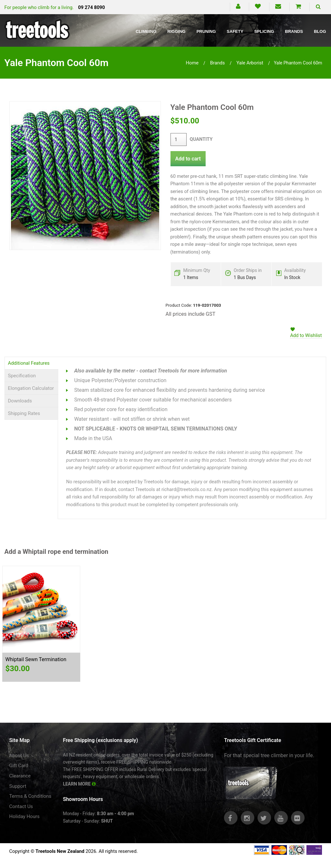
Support (18, 786)
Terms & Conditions (30, 796)
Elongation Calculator (31, 388)
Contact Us (21, 806)
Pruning (206, 31)
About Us (19, 756)
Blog (320, 31)
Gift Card (19, 766)
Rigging (176, 31)
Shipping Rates (24, 413)
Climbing (146, 31)
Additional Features (29, 363)
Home (192, 63)
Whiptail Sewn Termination (36, 659)
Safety (235, 31)
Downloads (20, 401)
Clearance (20, 776)
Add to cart (188, 159)
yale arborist (250, 63)
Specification (22, 376)
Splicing (264, 31)
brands (218, 63)
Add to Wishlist (306, 335)
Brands (294, 31)
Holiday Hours (24, 816)
